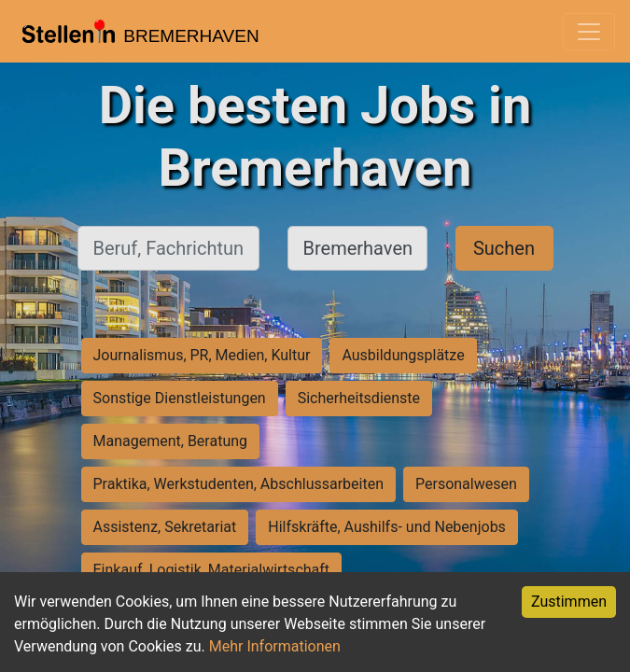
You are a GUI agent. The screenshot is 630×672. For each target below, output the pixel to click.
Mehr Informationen (275, 646)
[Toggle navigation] (589, 32)
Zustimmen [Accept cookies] (569, 602)
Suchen (504, 248)
